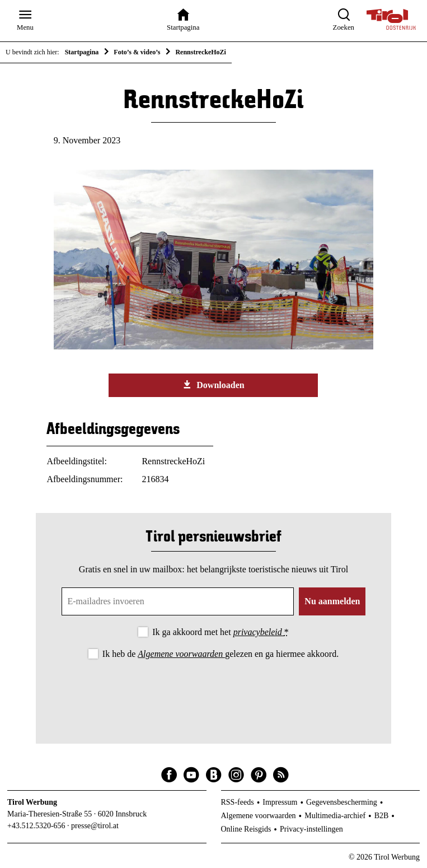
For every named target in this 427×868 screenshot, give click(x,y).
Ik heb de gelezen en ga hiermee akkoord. (220, 654)
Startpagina (82, 52)
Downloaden (213, 385)
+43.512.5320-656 (36, 826)
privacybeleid (259, 632)
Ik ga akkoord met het (220, 632)
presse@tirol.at (95, 826)
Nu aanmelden (332, 601)
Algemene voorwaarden (181, 654)
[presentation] (213, 692)
